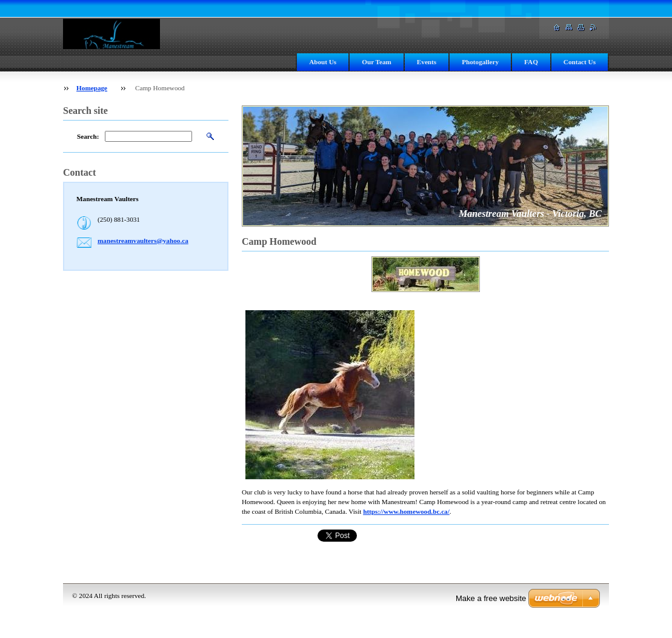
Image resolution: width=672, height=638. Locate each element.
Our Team (377, 62)
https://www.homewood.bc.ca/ (406, 511)
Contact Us (580, 62)
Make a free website (491, 598)
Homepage (92, 88)
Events (427, 62)
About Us (323, 62)
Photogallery (480, 62)
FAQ (531, 62)
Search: (88, 136)
